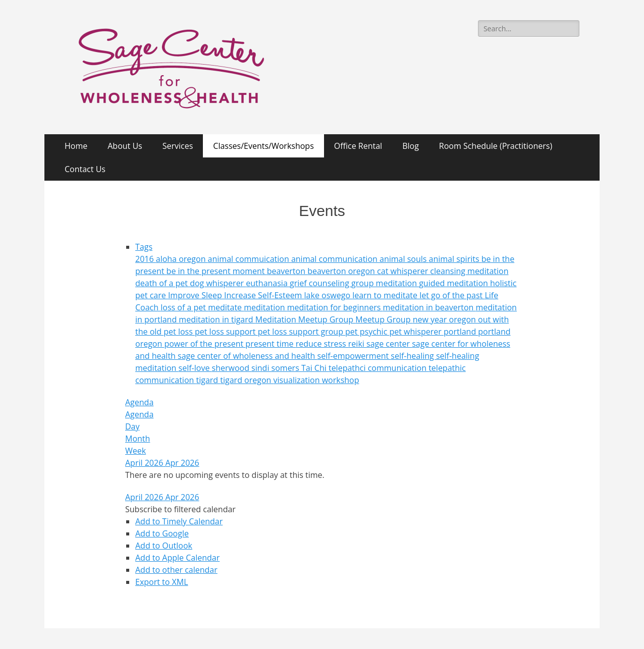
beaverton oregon (342, 271)
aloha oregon (182, 259)
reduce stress (322, 344)
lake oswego (329, 295)
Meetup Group (384, 319)
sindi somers (276, 368)
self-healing (413, 356)
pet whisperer (416, 332)
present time (270, 344)
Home (76, 146)
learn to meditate (386, 295)
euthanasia (268, 283)
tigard (208, 380)
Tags (144, 247)
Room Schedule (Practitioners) (496, 146)
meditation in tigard (217, 319)
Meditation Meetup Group (306, 319)
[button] (180, 509)
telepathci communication (379, 368)
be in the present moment (217, 271)
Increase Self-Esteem (264, 295)
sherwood (232, 368)
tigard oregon (247, 380)
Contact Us (85, 169)
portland (461, 332)
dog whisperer (218, 283)
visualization (298, 380)
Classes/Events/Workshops (263, 146)
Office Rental (358, 146)
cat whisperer (404, 271)
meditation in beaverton (429, 307)
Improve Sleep (196, 295)
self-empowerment (354, 356)
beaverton (287, 271)
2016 (146, 259)
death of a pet (163, 283)
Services (178, 146)
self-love (195, 368)
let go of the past (452, 295)
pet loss (179, 332)
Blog (411, 146)
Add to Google (162, 533)
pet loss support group (302, 332)
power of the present (205, 344)
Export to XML (162, 582)
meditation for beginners (335, 307)
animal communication (335, 259)
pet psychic (367, 332)
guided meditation (454, 283)
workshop (341, 380)
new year (431, 319)
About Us (125, 146)
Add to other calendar (176, 570)
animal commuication (250, 259)
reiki (357, 344)
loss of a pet (184, 307)
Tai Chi (315, 368)
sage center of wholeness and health (247, 356)
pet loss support (226, 332)
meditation (265, 307)
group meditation (385, 283)
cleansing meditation (469, 271)
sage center (389, 344)
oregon (464, 319)
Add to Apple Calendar (177, 558)
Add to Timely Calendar (179, 521)
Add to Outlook (164, 546)
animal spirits (455, 259)
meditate (226, 307)
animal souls (404, 259)
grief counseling (320, 283)
